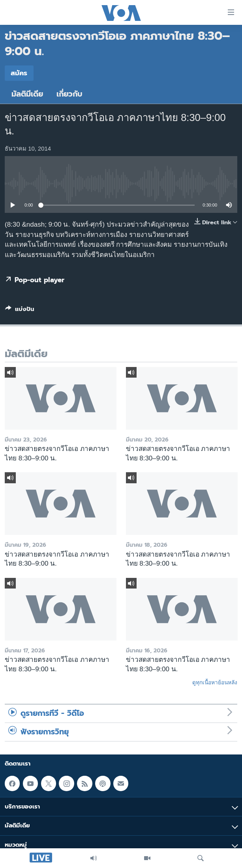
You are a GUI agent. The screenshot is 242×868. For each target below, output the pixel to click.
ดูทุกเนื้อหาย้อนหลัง (215, 682)
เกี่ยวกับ (69, 94)
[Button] (20, 311)
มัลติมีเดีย (27, 94)
